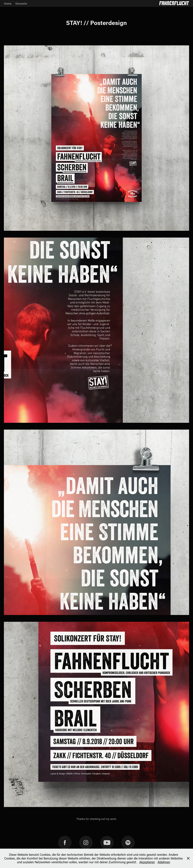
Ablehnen (164, 862)
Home (8, 3)
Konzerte (21, 3)
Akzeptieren (147, 862)
